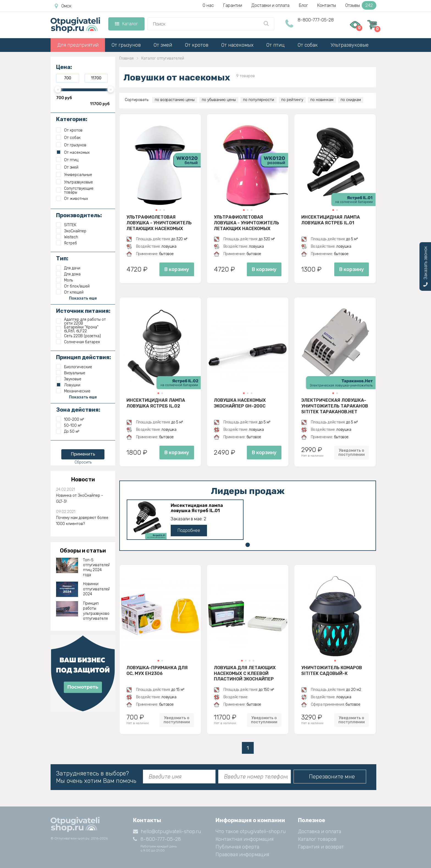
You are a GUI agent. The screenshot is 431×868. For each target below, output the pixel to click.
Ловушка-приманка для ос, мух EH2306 (157, 671)
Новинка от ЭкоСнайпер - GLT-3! (80, 499)
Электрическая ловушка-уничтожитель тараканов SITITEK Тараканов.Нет (335, 406)
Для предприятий (78, 45)
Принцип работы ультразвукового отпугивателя (96, 611)
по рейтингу (292, 100)
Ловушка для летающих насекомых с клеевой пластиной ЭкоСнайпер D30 (245, 673)
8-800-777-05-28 (316, 20)
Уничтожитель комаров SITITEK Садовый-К (332, 671)
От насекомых (237, 45)
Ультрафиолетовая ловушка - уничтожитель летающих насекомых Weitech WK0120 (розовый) (246, 223)
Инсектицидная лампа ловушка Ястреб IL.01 (331, 220)
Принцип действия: (84, 357)
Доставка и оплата (320, 831)
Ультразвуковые (350, 45)
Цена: (64, 67)
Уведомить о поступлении (352, 453)
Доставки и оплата (270, 5)
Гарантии (233, 5)
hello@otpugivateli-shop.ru (167, 831)
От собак (308, 45)
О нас (208, 5)
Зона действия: (78, 410)
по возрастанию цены (175, 100)
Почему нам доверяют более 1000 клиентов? (82, 521)
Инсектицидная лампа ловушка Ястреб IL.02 (156, 403)
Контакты (327, 5)
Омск (63, 6)
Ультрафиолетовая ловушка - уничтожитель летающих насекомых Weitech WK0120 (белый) (159, 223)
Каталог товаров (317, 839)
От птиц (276, 45)
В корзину (177, 269)
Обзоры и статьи (83, 551)
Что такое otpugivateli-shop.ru (251, 831)
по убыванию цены (219, 100)
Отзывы (361, 5)
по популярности (259, 100)
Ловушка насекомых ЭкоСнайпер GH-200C (240, 403)
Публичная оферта (237, 847)
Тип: (62, 258)
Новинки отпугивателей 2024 (96, 589)
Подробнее (189, 530)
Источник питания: (83, 311)
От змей (163, 45)
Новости (83, 479)
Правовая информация (242, 855)
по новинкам (322, 100)
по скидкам (351, 100)
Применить (83, 454)
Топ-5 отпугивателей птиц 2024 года (96, 568)
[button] (156, 210)
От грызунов (126, 45)
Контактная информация (244, 839)
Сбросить (83, 462)
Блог (303, 5)
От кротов (197, 45)
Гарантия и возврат (321, 847)
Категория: (72, 119)
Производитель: (79, 215)
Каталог (126, 24)
